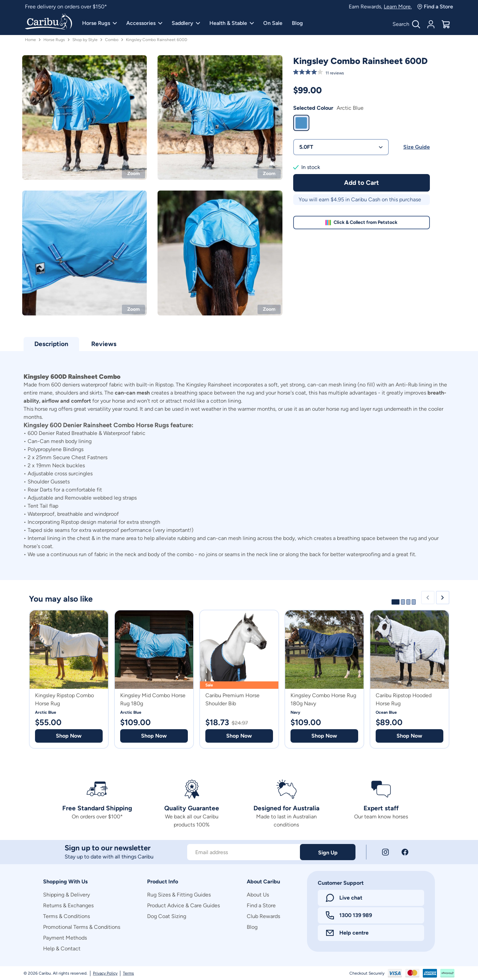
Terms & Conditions (66, 916)
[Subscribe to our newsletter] (244, 852)
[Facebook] (405, 852)
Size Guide (417, 147)
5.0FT (341, 147)
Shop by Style (85, 40)
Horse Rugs (99, 23)
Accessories (144, 23)
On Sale (273, 23)
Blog (297, 23)
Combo (112, 40)
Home (30, 40)
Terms (128, 973)
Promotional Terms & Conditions (82, 927)
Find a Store (435, 7)
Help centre (347, 933)
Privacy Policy (105, 973)
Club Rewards (263, 916)
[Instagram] (385, 852)
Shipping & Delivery (66, 895)
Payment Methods (65, 938)
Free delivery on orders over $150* (66, 7)
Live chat (344, 898)
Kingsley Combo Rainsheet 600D (157, 40)
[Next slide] (443, 598)
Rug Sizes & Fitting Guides (179, 895)
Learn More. (398, 7)
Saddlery (186, 23)
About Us (258, 895)
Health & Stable (232, 23)
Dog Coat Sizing (167, 916)
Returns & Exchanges (68, 905)
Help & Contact (62, 949)
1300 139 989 (349, 915)
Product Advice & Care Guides (183, 905)
